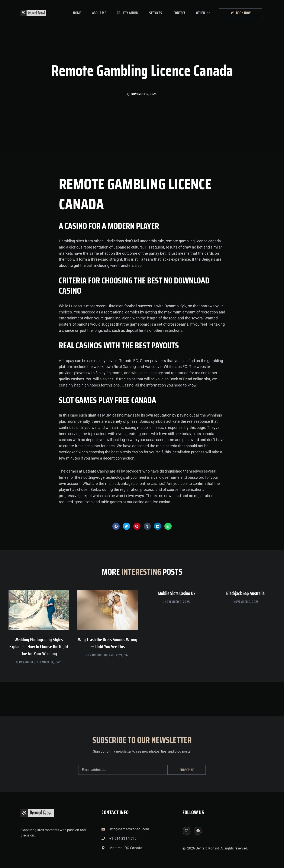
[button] (116, 526)
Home (77, 13)
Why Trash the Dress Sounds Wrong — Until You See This (108, 643)
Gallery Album (128, 13)
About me (99, 13)
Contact (180, 13)
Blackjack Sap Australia (245, 593)
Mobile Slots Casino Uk (177, 593)
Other (203, 13)
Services (156, 13)
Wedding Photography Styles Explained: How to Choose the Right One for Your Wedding (39, 647)
